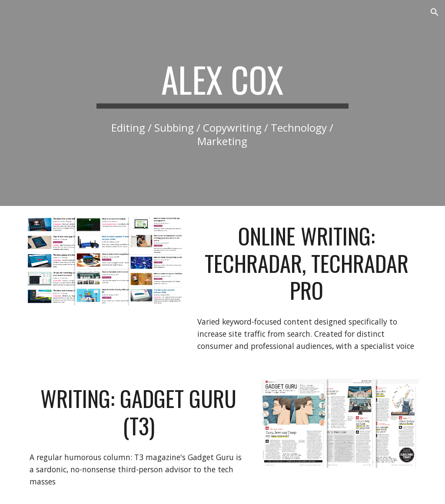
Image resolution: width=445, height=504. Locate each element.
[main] (222, 83)
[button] (435, 12)
